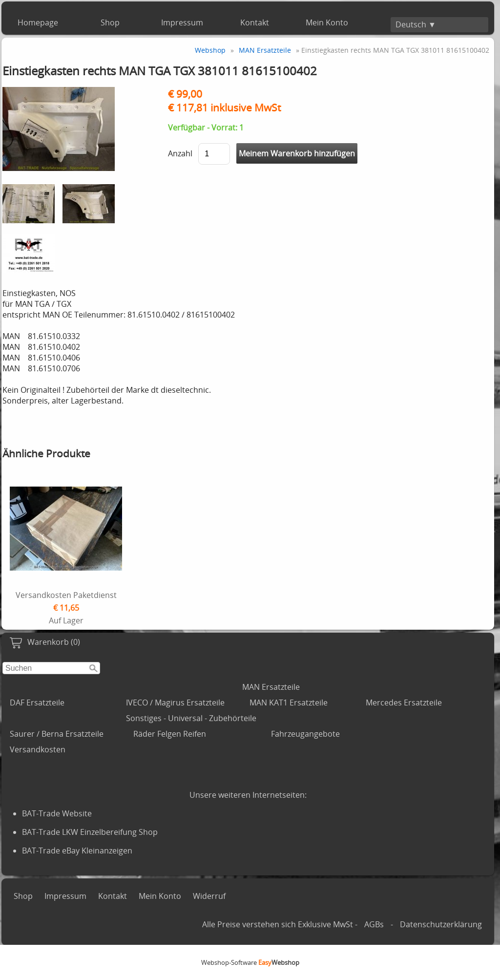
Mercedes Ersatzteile (404, 703)
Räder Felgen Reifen (170, 734)
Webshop (210, 50)
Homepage (38, 22)
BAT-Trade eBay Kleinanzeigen (77, 851)
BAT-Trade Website (57, 813)
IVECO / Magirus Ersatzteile (175, 703)
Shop (110, 22)
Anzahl (180, 153)
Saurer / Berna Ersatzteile (57, 734)
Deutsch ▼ (416, 24)
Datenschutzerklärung (441, 924)
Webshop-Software (250, 962)
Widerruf (209, 896)
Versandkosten (38, 749)
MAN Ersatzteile (271, 687)
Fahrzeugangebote (305, 734)
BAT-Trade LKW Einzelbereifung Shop (90, 832)
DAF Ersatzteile (37, 703)
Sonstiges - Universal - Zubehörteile (191, 718)
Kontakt (255, 22)
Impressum (182, 22)
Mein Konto (327, 22)
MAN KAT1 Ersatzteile (289, 703)
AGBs (374, 924)
